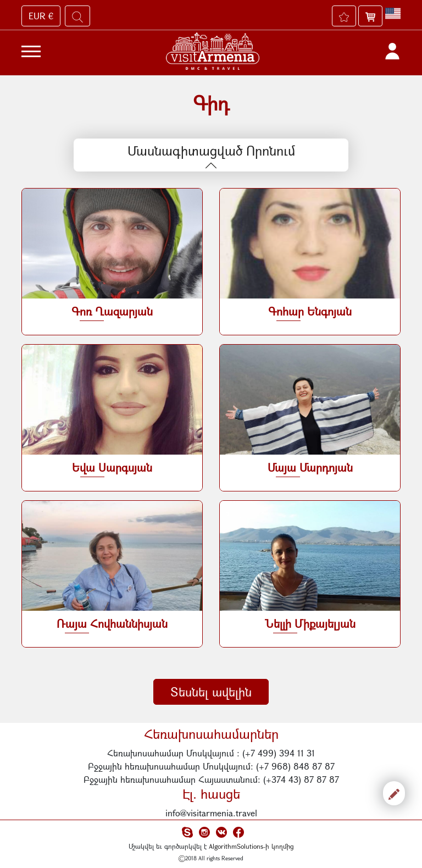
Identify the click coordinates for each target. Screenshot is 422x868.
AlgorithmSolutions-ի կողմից (251, 846)
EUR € (41, 16)
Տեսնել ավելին (211, 692)
